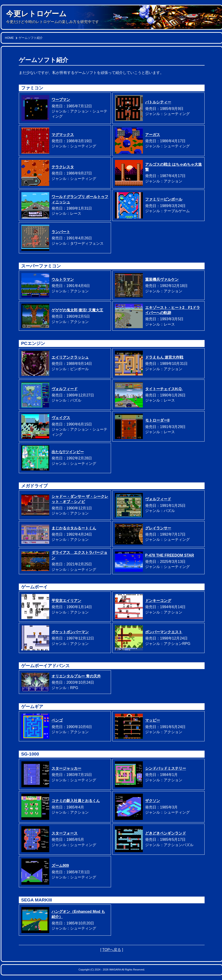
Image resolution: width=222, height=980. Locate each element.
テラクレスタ (63, 167)
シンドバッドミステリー (166, 768)
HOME (9, 38)
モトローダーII (157, 420)
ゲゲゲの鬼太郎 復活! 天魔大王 (77, 310)
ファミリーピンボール (164, 199)
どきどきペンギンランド (166, 833)
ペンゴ (57, 720)
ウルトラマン (63, 279)
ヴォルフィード (65, 389)
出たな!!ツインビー (68, 452)
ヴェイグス (61, 418)
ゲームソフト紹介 (31, 38)
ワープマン (61, 100)
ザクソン (153, 801)
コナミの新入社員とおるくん (76, 801)
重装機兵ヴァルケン (162, 279)
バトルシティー (158, 102)
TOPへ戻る (112, 950)
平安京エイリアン (66, 601)
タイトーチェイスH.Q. (164, 389)
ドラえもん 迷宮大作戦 (164, 357)
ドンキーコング (158, 601)
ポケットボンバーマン (70, 632)
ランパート (61, 232)
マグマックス (63, 135)
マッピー (153, 720)
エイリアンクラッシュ (70, 357)
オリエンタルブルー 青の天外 (76, 676)
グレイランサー (158, 528)
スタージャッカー (66, 768)
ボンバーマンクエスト (164, 632)
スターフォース (65, 833)
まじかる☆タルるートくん (74, 528)
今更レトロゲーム (36, 14)
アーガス (153, 135)
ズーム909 (60, 866)
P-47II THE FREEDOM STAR (170, 555)
